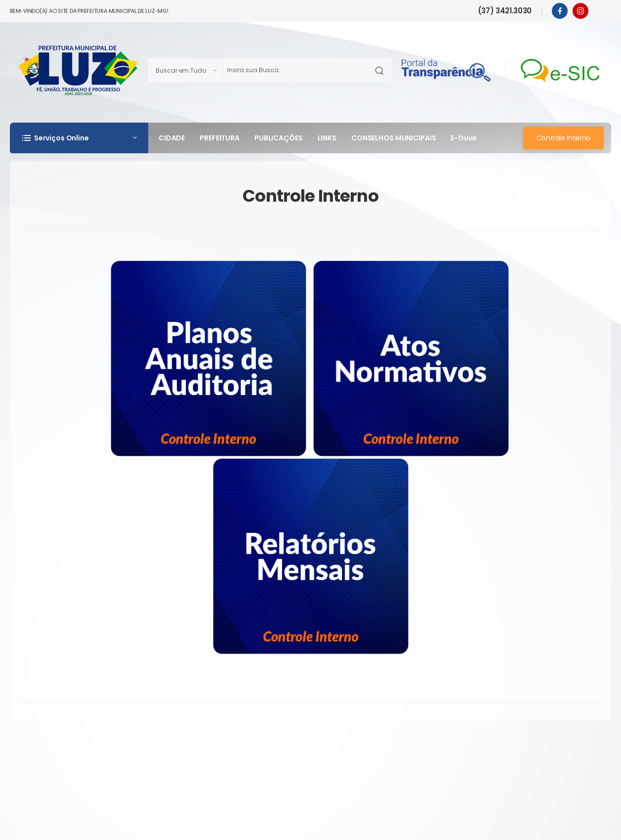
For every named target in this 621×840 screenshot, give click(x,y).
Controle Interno (563, 138)
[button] (79, 138)
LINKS (327, 138)
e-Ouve (463, 138)
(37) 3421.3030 (505, 11)
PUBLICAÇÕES (279, 138)
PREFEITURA (220, 138)
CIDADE (172, 138)
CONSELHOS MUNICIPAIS (393, 138)
